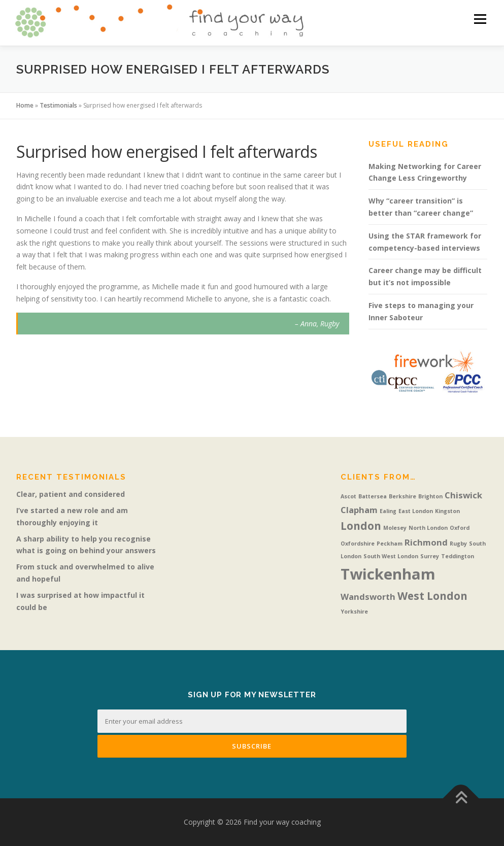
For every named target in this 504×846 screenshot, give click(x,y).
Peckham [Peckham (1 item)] (390, 544)
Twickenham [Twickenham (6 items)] (388, 574)
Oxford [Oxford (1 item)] (460, 528)
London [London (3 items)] (361, 526)
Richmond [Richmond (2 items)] (426, 542)
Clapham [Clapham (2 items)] (359, 510)
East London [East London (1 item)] (416, 511)
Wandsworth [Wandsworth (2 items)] (368, 597)
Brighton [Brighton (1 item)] (430, 496)
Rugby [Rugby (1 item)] (458, 544)
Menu (480, 19)
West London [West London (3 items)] (432, 596)
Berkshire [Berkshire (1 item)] (402, 496)
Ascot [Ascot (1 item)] (348, 496)
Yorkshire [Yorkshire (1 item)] (354, 612)
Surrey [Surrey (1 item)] (430, 556)
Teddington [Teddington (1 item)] (458, 556)
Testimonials (58, 105)
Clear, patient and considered (71, 494)
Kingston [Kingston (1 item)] (447, 511)
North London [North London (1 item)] (428, 528)
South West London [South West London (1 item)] (391, 556)
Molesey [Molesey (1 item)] (395, 528)
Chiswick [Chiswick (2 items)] (463, 495)
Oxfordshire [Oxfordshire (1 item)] (358, 544)
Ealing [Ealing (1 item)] (388, 511)
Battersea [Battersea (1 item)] (373, 496)
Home (25, 105)
